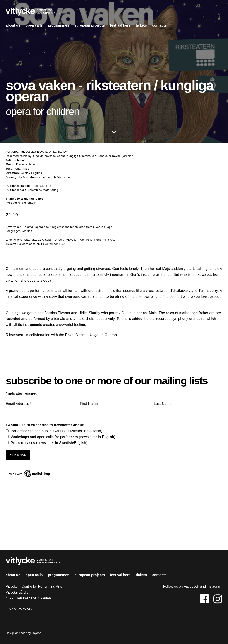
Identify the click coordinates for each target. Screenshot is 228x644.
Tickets (141, 25)
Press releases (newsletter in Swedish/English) (49, 443)
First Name (89, 404)
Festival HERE (120, 25)
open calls (34, 25)
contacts (159, 25)
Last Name (163, 404)
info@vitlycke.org (19, 608)
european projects (90, 25)
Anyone (36, 633)
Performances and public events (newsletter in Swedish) (57, 431)
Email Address (19, 404)
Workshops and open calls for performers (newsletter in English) (63, 437)
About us (13, 25)
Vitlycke (33, 13)
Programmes (59, 25)
